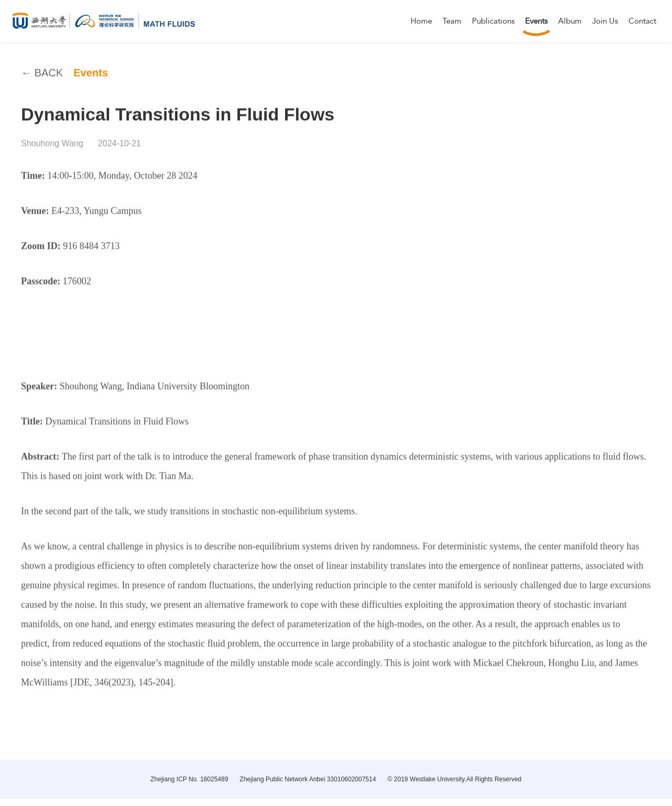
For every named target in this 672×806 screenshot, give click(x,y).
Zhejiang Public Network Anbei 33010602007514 (308, 779)
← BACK (42, 80)
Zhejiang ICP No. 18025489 (190, 779)
